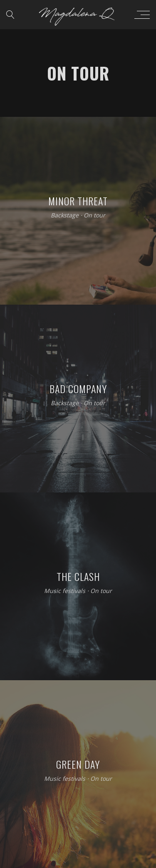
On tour (94, 216)
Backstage (65, 216)
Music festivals (65, 591)
